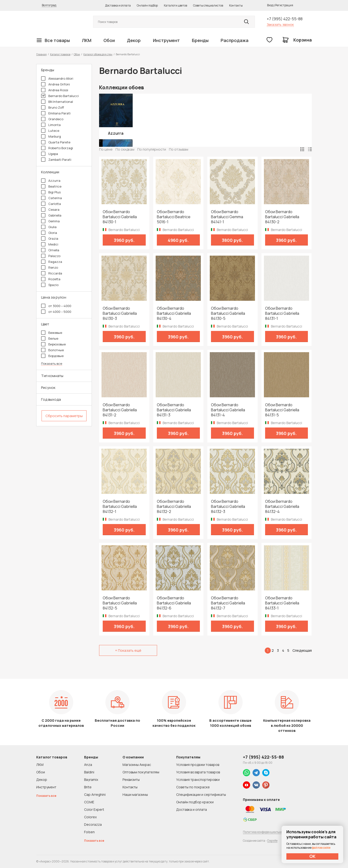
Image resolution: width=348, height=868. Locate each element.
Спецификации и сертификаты (201, 794)
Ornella (50, 250)
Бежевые (52, 333)
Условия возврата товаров (198, 772)
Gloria (49, 233)
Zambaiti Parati (56, 160)
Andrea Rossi (55, 90)
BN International (57, 102)
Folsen (89, 832)
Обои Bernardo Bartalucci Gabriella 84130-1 (120, 217)
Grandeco (52, 119)
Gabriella (51, 215)
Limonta (51, 125)
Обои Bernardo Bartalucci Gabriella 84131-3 (174, 410)
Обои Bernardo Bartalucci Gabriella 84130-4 (174, 313)
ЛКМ (87, 40)
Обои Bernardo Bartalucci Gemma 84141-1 (227, 217)
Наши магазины (135, 794)
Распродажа (235, 40)
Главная (41, 54)
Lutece (50, 131)
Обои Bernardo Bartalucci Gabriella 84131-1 (282, 313)
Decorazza (93, 824)
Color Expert (94, 809)
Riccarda (52, 273)
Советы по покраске (193, 787)
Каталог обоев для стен (98, 54)
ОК (312, 856)
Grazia (50, 238)
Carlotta (51, 204)
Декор (134, 40)
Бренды (200, 40)
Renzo (50, 267)
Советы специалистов (208, 5)
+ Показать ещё (128, 650)
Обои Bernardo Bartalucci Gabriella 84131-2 (120, 410)
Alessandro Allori (57, 78)
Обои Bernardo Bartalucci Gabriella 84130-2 (282, 217)
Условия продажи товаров (198, 765)
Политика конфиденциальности (265, 832)
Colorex (90, 817)
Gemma (50, 221)
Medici (50, 244)
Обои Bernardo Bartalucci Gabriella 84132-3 (228, 507)
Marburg (51, 136)
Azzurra (51, 181)
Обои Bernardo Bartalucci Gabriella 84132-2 (174, 507)
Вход (270, 5)
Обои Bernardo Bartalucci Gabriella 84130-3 (120, 313)
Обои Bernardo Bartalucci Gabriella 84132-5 (120, 603)
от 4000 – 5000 (56, 312)
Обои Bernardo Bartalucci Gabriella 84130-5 (228, 313)
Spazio (50, 285)
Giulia (49, 227)
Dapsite (272, 841)
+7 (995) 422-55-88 (285, 19)
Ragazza (52, 262)
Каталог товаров (60, 54)
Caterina (51, 198)
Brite (88, 787)
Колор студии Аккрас (59, 22)
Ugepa (50, 154)
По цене (106, 149)
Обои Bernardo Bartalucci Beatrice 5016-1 (174, 217)
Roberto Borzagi (57, 148)
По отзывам (179, 149)
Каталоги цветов (175, 5)
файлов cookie (321, 848)
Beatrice (51, 186)
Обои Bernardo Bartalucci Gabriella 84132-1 (120, 507)
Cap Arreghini (95, 794)
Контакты (236, 5)
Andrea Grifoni (55, 84)
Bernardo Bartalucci (60, 96)
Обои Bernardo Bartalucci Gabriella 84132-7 (228, 603)
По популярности (152, 149)
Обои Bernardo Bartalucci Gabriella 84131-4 (228, 410)
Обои (109, 40)
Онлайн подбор (147, 5)
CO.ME (89, 802)
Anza (88, 765)
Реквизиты (131, 780)
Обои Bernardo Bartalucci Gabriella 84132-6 (174, 603)
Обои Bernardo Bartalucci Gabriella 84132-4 (282, 507)
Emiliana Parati (56, 113)
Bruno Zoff (53, 107)
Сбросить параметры (64, 416)
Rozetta (51, 279)
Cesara (50, 210)
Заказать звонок (280, 24)
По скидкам (125, 149)
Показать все (52, 364)
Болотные (52, 350)
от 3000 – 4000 (56, 306)
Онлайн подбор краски (195, 802)
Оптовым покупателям (141, 772)
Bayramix (91, 780)
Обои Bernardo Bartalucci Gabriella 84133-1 (282, 603)
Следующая (302, 650)
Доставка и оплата (118, 5)
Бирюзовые (53, 344)
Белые (50, 338)
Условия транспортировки (198, 780)
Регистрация (284, 5)
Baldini (89, 772)
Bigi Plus (51, 192)
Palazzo (51, 256)
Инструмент (166, 40)
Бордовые (52, 356)
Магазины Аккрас (137, 765)
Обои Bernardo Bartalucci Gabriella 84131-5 (282, 410)
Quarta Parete (56, 142)
